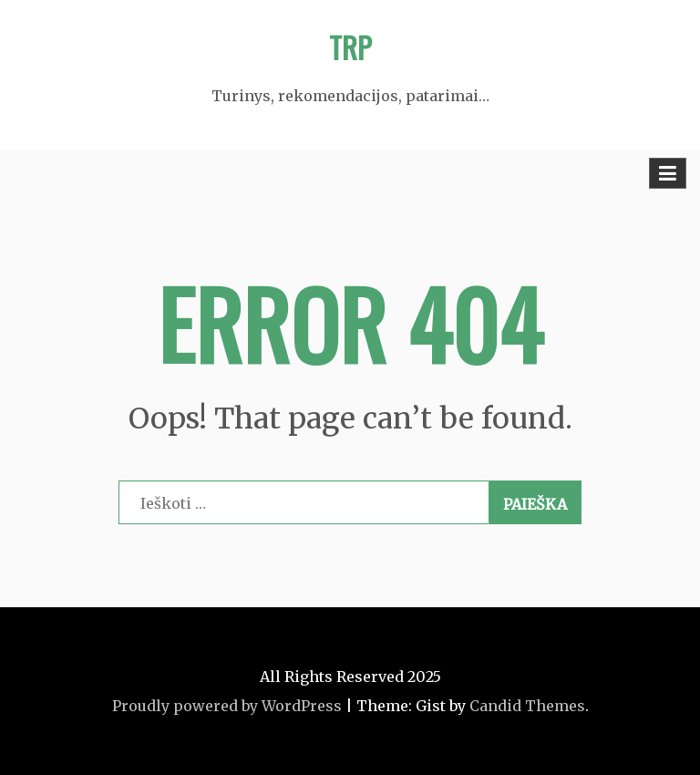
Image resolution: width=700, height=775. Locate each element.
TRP (350, 47)
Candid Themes (527, 706)
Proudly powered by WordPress (227, 706)
